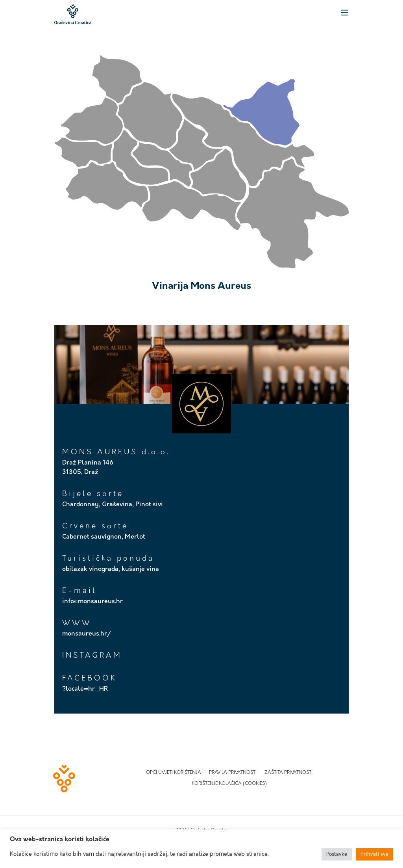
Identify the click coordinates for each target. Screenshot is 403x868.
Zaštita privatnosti (288, 773)
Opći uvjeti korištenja (174, 773)
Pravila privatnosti (233, 773)
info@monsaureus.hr (92, 602)
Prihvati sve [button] (374, 854)
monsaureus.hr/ (87, 634)
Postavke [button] (337, 854)
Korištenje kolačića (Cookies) (229, 784)
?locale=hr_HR (85, 689)
